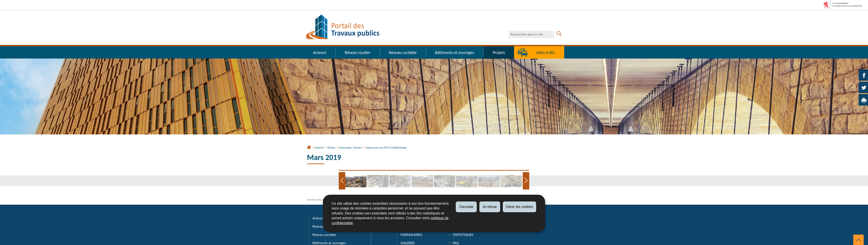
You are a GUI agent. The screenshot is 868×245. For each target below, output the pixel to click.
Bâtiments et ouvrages (455, 52)
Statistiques (463, 235)
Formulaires (411, 235)
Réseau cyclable (403, 52)
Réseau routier (358, 52)
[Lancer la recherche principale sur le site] (559, 34)
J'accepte (466, 207)
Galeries (319, 148)
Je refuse (490, 207)
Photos (331, 148)
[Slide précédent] (342, 181)
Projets (499, 52)
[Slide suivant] (526, 181)
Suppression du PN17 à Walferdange (386, 148)
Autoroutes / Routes (350, 148)
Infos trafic (546, 52)
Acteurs (320, 52)
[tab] (356, 181)
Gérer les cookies (520, 207)
